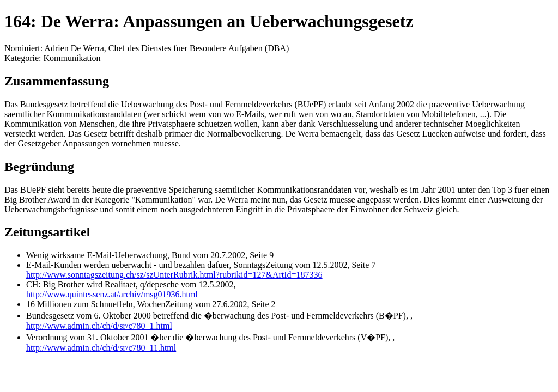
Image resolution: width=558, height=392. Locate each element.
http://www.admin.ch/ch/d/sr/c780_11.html (101, 348)
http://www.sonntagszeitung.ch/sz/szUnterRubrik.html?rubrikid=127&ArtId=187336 (174, 275)
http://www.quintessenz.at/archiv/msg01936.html (112, 294)
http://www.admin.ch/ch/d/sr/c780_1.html (99, 326)
